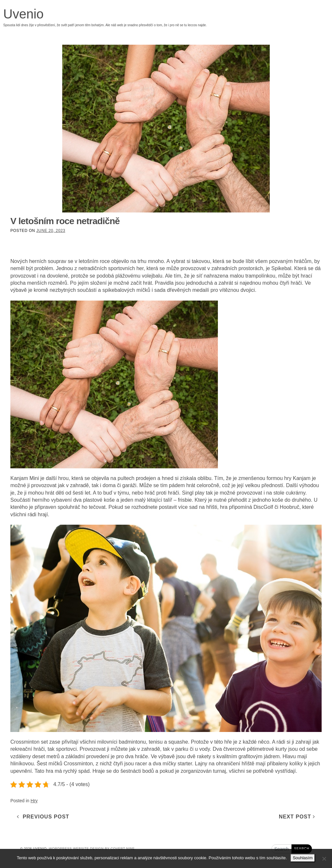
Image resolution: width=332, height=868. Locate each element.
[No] (324, 859)
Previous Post (43, 817)
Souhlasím (303, 858)
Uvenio (24, 14)
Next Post (297, 817)
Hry (34, 801)
